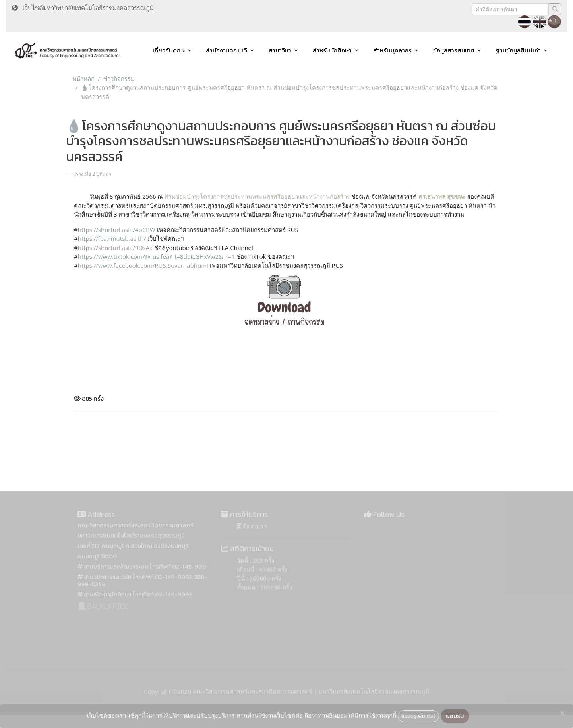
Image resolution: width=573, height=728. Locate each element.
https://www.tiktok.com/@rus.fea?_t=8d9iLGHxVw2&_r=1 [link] (156, 256)
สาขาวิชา (280, 50)
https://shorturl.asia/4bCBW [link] (117, 230)
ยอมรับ (455, 716)
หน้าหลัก (83, 79)
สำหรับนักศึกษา (332, 50)
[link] (143, 265)
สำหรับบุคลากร (392, 50)
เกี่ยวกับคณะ (169, 50)
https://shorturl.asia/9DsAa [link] (115, 248)
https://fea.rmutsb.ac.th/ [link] (112, 238)
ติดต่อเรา (252, 534)
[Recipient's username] (510, 9)
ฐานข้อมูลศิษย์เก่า (518, 50)
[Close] (562, 713)
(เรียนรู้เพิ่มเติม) (418, 716)
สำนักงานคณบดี (226, 50)
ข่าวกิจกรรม (119, 79)
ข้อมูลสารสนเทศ (454, 50)
